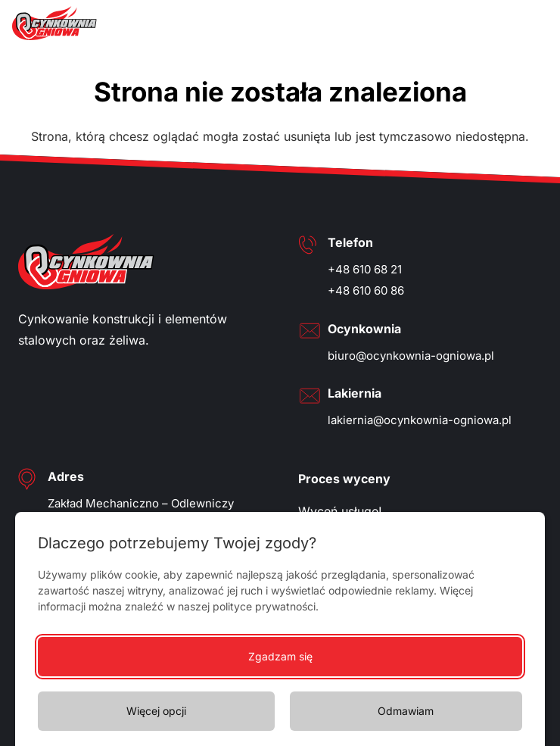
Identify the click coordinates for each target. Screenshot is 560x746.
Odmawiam (406, 711)
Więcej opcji (156, 711)
